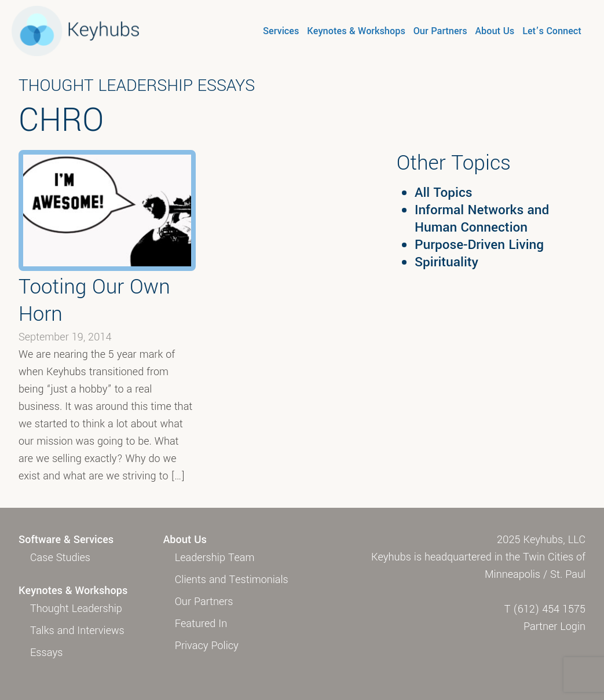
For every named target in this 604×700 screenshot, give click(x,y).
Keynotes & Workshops (356, 31)
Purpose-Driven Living (479, 245)
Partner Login (554, 626)
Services (281, 31)
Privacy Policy (207, 646)
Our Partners (440, 31)
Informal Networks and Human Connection (482, 219)
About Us (495, 31)
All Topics (444, 193)
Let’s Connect (552, 31)
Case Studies (60, 558)
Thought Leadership (76, 609)
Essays (46, 653)
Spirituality (446, 262)
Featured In (201, 624)
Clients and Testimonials (232, 580)
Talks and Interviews (77, 631)
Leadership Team (215, 558)
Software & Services (66, 540)
